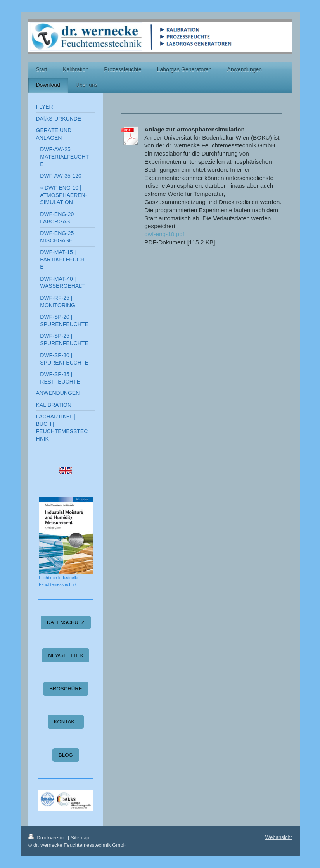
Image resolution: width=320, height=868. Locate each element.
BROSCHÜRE (66, 689)
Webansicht (279, 837)
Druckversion (48, 838)
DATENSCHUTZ (66, 622)
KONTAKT (66, 722)
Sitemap (80, 838)
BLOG (66, 755)
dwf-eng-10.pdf (164, 234)
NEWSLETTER (66, 655)
